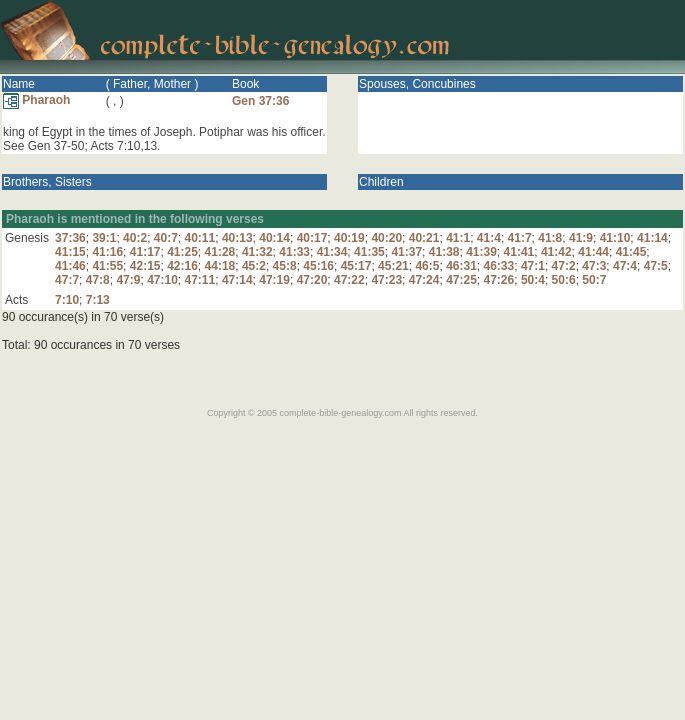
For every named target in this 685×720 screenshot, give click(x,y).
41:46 (70, 266)
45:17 (356, 266)
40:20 (386, 238)
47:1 (533, 266)
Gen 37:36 (260, 101)
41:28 (220, 252)
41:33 (294, 252)
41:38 (444, 252)
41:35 (369, 252)
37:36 (70, 238)
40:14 (274, 238)
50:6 (564, 280)
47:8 (98, 280)
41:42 (556, 252)
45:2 (254, 266)
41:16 (107, 252)
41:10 (615, 238)
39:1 (104, 238)
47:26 (499, 280)
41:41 (519, 252)
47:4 (625, 266)
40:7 (166, 238)
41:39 (481, 252)
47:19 (274, 280)
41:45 (631, 252)
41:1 (458, 238)
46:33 (499, 266)
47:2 (564, 266)
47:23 (386, 280)
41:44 (593, 252)
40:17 (312, 238)
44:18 (220, 266)
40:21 (424, 238)
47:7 (67, 280)
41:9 (581, 238)
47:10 (162, 280)
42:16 (182, 266)
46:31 (461, 266)
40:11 (200, 238)
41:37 (406, 252)
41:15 (70, 252)
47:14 (237, 280)
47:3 (594, 266)
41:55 (107, 266)
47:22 (349, 280)
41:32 (257, 252)
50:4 (533, 280)
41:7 (520, 238)
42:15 (145, 266)
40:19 (349, 238)
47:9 (128, 280)
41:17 (145, 252)
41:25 (182, 252)
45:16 (318, 266)
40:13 (237, 238)
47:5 (656, 266)
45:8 (285, 266)
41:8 (550, 238)
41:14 (652, 238)
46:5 (427, 266)
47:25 (461, 280)
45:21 (393, 266)
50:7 (594, 280)
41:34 (332, 252)
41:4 (489, 238)
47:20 (312, 280)
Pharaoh (36, 100)
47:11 (200, 280)
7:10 (67, 300)
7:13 (98, 300)
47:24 (424, 280)
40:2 (135, 238)
